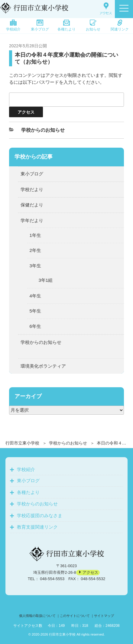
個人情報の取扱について (37, 616)
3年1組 (46, 280)
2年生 (35, 250)
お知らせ (93, 25)
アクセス (90, 572)
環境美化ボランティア (43, 366)
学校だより (32, 189)
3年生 (35, 266)
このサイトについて (75, 616)
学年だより (32, 220)
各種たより (66, 25)
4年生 (35, 296)
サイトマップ (104, 616)
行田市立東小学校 (22, 443)
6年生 (35, 326)
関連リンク (120, 25)
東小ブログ (40, 25)
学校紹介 (13, 25)
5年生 (35, 311)
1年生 (35, 235)
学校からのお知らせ (68, 443)
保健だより (32, 205)
